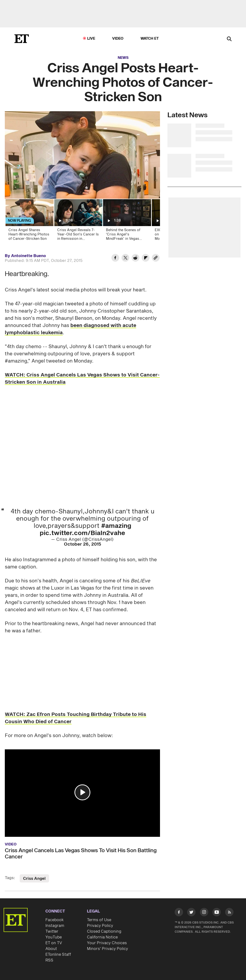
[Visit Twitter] (191, 913)
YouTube (54, 937)
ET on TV (54, 943)
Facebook (55, 920)
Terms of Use (99, 920)
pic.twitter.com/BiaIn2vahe (82, 533)
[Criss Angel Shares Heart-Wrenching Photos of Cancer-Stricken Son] (29, 221)
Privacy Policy (100, 926)
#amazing (116, 526)
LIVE (91, 39)
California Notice (102, 937)
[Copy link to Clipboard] (156, 259)
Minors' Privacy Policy (108, 949)
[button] (82, 792)
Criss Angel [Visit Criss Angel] (34, 879)
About (51, 949)
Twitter (52, 931)
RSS (49, 960)
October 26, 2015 (83, 544)
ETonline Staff (58, 955)
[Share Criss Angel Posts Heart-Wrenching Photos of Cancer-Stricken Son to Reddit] (135, 259)
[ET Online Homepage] (22, 39)
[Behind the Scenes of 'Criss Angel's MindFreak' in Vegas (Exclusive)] (127, 221)
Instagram (55, 926)
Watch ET (150, 39)
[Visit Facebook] (179, 913)
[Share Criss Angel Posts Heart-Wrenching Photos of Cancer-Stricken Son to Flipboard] (146, 259)
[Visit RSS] (229, 913)
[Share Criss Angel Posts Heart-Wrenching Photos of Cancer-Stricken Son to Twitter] (125, 259)
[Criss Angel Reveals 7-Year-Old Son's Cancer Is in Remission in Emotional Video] (78, 221)
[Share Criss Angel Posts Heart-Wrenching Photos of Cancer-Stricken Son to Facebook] (115, 259)
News (123, 58)
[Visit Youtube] (217, 913)
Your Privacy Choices (107, 943)
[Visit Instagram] (204, 913)
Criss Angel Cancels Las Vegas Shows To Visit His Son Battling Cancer (81, 854)
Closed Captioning (104, 931)
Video (118, 39)
